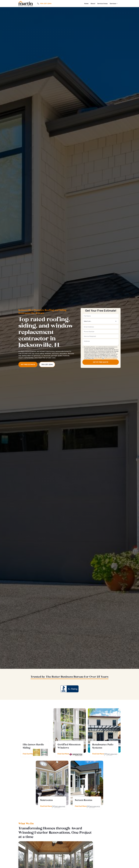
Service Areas (102, 4)
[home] (26, 4)
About (93, 4)
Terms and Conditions (111, 358)
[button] (114, 4)
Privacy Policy (98, 358)
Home (86, 4)
